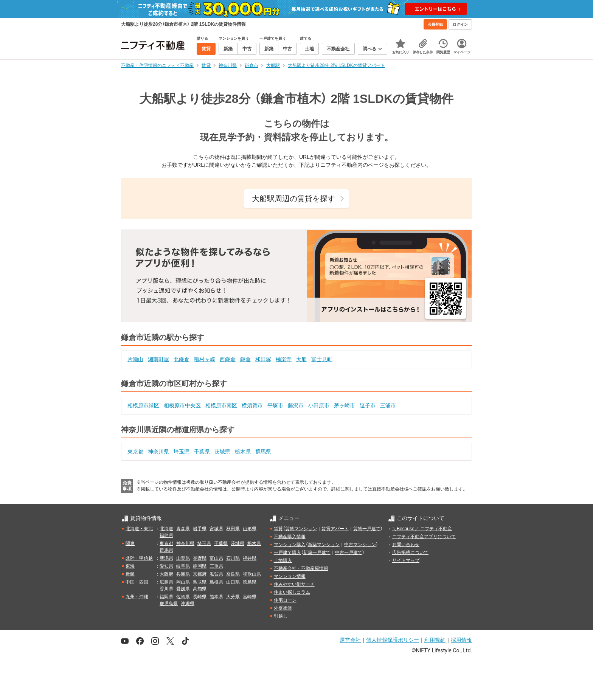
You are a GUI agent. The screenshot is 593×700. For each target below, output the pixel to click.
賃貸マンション (301, 529)
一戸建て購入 (287, 553)
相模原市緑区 (143, 405)
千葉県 (202, 452)
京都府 (200, 574)
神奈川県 (158, 452)
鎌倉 (245, 359)
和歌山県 (252, 574)
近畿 (130, 574)
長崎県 (200, 597)
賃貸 (278, 529)
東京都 (135, 452)
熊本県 (216, 597)
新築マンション (324, 545)
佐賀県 (183, 597)
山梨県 (183, 558)
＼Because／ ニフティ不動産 (422, 529)
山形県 (250, 529)
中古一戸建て (349, 553)
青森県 (183, 529)
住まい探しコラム (292, 592)
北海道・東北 (139, 529)
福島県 (166, 535)
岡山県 (183, 582)
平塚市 (275, 405)
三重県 (216, 566)
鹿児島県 (169, 604)
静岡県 (200, 566)
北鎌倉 (182, 359)
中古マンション (360, 545)
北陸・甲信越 (139, 558)
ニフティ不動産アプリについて (424, 537)
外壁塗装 (283, 608)
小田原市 (319, 405)
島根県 (216, 582)
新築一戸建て (317, 553)
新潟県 (166, 558)
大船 (301, 359)
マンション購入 (290, 545)
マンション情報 (290, 576)
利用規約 (435, 640)
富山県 (216, 558)
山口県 (233, 582)
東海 (130, 566)
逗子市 (368, 405)
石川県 (233, 558)
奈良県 (233, 574)
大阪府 (166, 574)
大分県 (233, 597)
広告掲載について (410, 553)
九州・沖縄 (137, 597)
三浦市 (388, 405)
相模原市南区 (221, 405)
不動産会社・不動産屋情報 (301, 568)
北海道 (166, 529)
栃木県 (243, 452)
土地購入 (283, 560)
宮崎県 (250, 597)
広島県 (166, 582)
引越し (281, 616)
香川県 (166, 589)
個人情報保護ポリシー (393, 640)
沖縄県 (188, 604)
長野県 (200, 558)
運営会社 (350, 640)
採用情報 (461, 640)
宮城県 (216, 529)
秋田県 (233, 529)
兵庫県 (183, 574)
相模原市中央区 (182, 405)
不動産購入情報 (290, 537)
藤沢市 (296, 405)
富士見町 (322, 359)
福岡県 (166, 597)
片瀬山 (135, 359)
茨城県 (222, 452)
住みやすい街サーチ (294, 584)
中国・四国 (137, 582)
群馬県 (263, 452)
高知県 (200, 589)
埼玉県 (182, 452)
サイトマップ (406, 560)
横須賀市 (252, 405)
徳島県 (250, 582)
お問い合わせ (406, 545)
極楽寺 (284, 359)
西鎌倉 (228, 359)
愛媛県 (183, 589)
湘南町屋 (158, 359)
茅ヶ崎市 (345, 405)
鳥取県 (200, 582)
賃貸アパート (335, 529)
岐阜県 (183, 566)
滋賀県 (216, 574)
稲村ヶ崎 (205, 359)
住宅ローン (285, 600)
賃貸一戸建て (367, 529)
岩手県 (200, 529)
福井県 (250, 558)
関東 (130, 543)
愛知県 (166, 566)
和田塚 (263, 359)
